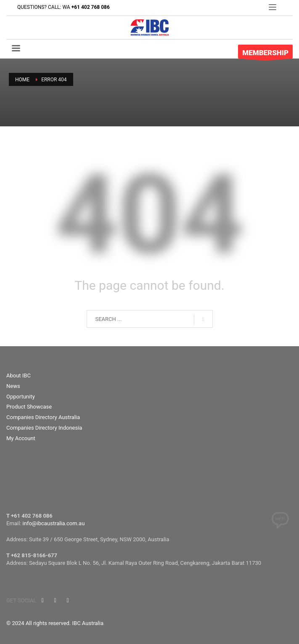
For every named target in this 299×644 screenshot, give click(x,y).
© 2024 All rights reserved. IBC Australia (55, 623)
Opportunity (21, 397)
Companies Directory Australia (43, 417)
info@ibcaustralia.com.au (54, 523)
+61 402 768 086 (91, 7)
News (13, 386)
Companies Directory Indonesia (44, 428)
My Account (21, 438)
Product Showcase (29, 407)
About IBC (19, 375)
